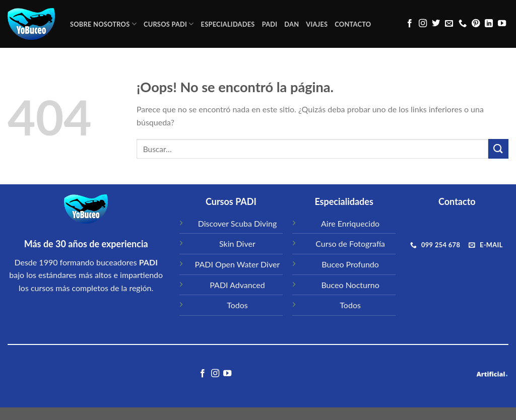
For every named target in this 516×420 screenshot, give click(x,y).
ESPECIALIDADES (228, 24)
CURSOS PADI (169, 24)
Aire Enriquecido (350, 223)
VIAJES (317, 24)
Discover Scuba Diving (238, 223)
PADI (270, 24)
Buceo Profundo (350, 264)
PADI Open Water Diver (238, 264)
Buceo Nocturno (350, 285)
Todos (237, 305)
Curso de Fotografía (350, 243)
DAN (292, 24)
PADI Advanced (237, 285)
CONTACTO (353, 24)
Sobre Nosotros (103, 24)
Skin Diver (237, 243)
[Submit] (498, 149)
